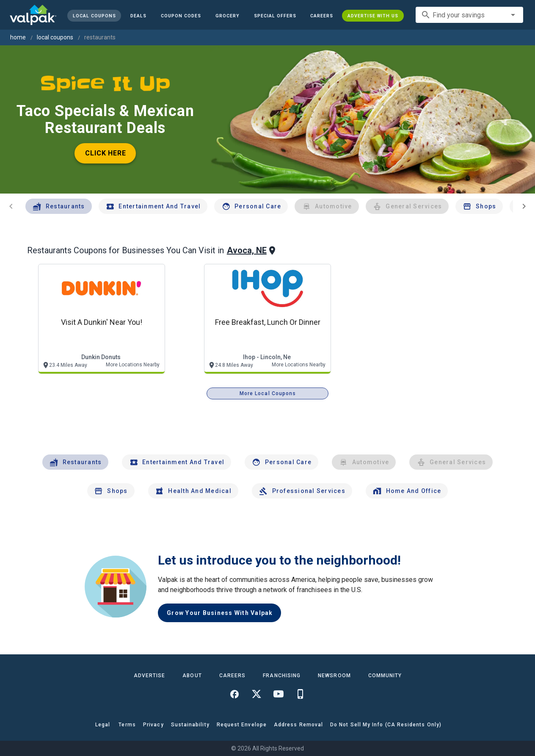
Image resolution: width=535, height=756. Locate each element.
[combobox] (469, 15)
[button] (275, 16)
